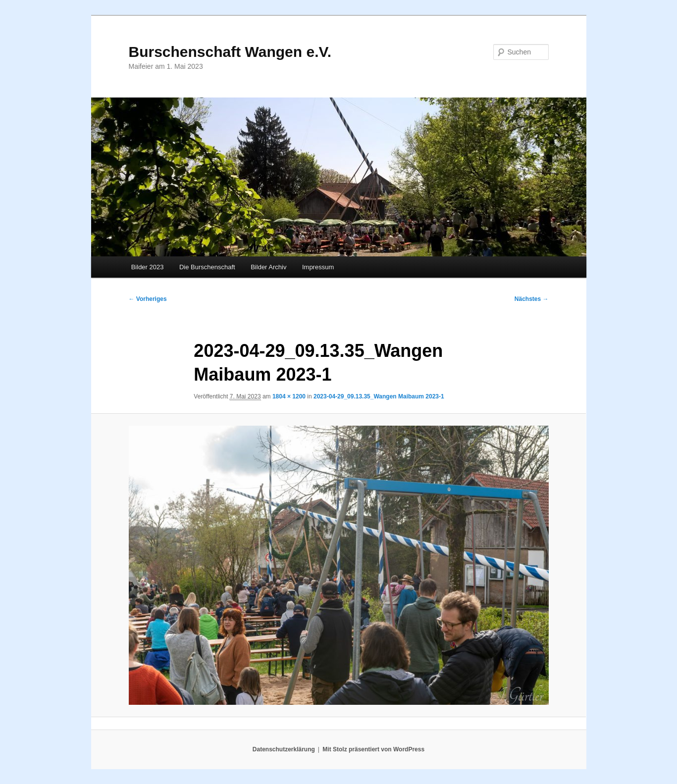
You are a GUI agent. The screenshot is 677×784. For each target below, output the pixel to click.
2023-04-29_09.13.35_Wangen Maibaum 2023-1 (379, 396)
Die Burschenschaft (207, 267)
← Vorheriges (148, 299)
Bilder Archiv (268, 267)
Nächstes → (532, 299)
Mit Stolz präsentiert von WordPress (373, 749)
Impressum (318, 267)
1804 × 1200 (289, 396)
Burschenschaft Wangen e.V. (230, 52)
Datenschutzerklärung (284, 749)
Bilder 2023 (148, 267)
